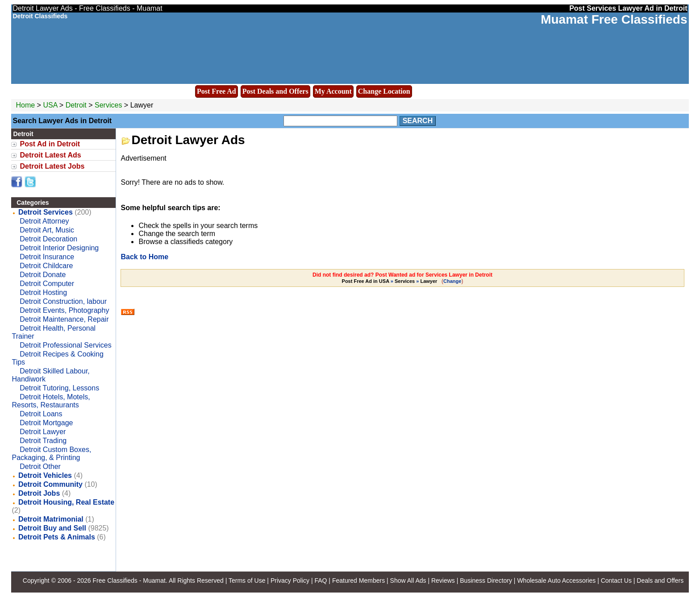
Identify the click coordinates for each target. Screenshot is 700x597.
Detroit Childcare (46, 266)
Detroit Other (40, 466)
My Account (333, 91)
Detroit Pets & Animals (57, 537)
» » (390, 281)
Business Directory (486, 580)
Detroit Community (50, 484)
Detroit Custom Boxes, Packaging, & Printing (51, 454)
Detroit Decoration (48, 239)
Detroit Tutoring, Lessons (59, 388)
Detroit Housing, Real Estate (66, 502)
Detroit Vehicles (45, 475)
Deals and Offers (660, 580)
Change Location (384, 91)
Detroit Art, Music (47, 230)
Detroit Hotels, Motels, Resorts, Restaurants (51, 401)
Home (25, 105)
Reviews (443, 580)
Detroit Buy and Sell (52, 528)
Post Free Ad (217, 91)
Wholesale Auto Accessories (556, 580)
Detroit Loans (41, 414)
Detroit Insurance (47, 257)
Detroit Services (46, 212)
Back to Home (144, 257)
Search (418, 121)
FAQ (321, 580)
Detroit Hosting (43, 292)
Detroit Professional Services (65, 345)
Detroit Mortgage (46, 423)
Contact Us (616, 580)
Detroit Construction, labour (63, 301)
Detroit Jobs (39, 493)
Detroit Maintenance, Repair (64, 319)
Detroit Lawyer (43, 432)
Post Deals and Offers (275, 91)
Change (452, 281)
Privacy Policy (290, 580)
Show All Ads (408, 580)
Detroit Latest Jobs (52, 166)
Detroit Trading (43, 441)
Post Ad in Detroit (50, 144)
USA (50, 105)
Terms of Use (247, 580)
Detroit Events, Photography (64, 310)
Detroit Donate (43, 275)
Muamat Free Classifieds (614, 19)
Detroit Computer (47, 284)
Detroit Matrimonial (51, 519)
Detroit (77, 105)
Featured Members (358, 580)
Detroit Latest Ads (50, 155)
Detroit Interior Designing (59, 248)
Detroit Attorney (44, 221)
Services (108, 105)
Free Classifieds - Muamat (129, 580)
